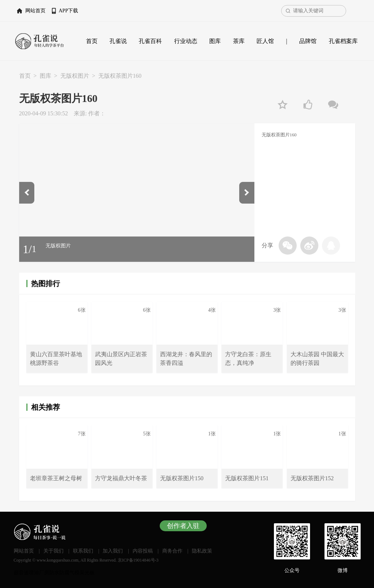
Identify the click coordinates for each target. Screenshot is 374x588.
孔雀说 (118, 41)
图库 (215, 41)
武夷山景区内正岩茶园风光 (121, 359)
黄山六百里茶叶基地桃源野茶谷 (56, 359)
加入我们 (113, 551)
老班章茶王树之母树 (56, 478)
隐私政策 (202, 551)
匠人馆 (265, 41)
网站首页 (35, 11)
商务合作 (172, 551)
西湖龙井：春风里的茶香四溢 (186, 359)
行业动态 (186, 41)
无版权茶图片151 (247, 478)
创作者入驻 (183, 526)
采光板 (87, 573)
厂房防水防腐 (54, 573)
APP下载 (69, 11)
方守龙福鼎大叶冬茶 (121, 478)
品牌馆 (308, 41)
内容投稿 (143, 551)
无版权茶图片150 (182, 478)
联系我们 (83, 551)
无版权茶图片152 (312, 478)
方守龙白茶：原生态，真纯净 (248, 359)
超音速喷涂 (26, 573)
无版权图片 (75, 76)
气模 (74, 573)
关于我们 (53, 551)
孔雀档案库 (343, 41)
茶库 (239, 41)
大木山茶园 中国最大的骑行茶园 (317, 359)
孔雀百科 (150, 41)
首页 (92, 41)
